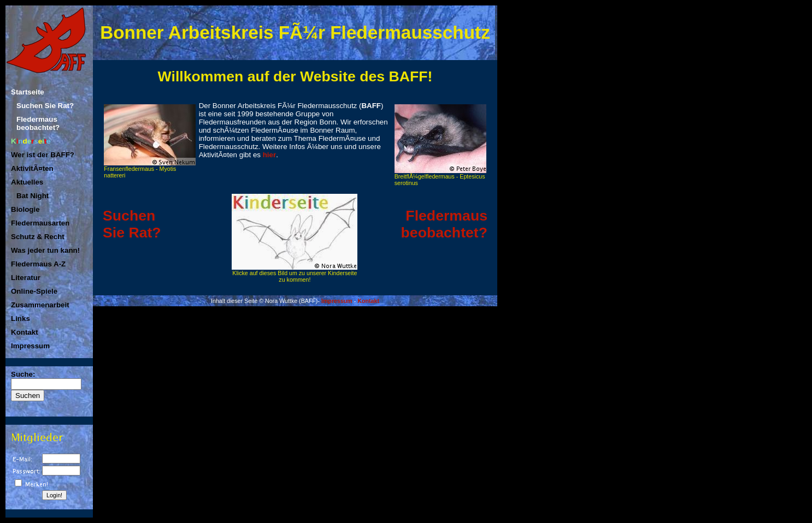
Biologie (25, 209)
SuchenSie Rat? (132, 224)
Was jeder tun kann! (45, 250)
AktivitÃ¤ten (32, 168)
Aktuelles (27, 182)
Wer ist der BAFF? (43, 155)
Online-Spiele (34, 291)
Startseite (28, 92)
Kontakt (25, 332)
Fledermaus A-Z (38, 264)
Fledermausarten (40, 223)
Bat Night (33, 196)
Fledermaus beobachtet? (38, 123)
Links (20, 319)
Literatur (26, 278)
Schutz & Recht (38, 237)
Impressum (30, 346)
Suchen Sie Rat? (45, 106)
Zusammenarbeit (40, 305)
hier (269, 155)
